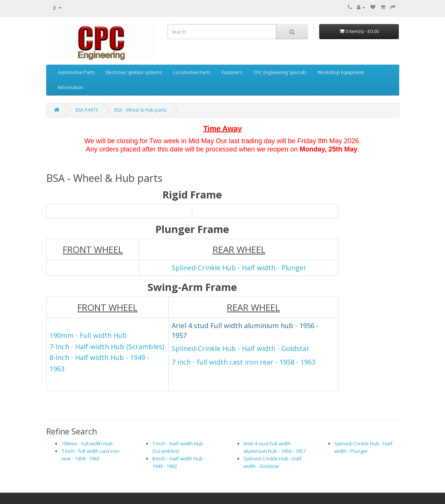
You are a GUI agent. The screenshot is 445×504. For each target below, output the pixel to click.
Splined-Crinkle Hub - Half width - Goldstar (241, 348)
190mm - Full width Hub (87, 443)
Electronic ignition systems (134, 72)
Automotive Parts (76, 72)
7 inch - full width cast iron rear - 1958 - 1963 (244, 362)
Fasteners (232, 72)
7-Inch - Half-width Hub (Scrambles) (107, 347)
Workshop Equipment (341, 72)
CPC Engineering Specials (280, 72)
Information (70, 87)
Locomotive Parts (192, 72)
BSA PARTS (87, 110)
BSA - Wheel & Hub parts (140, 110)
